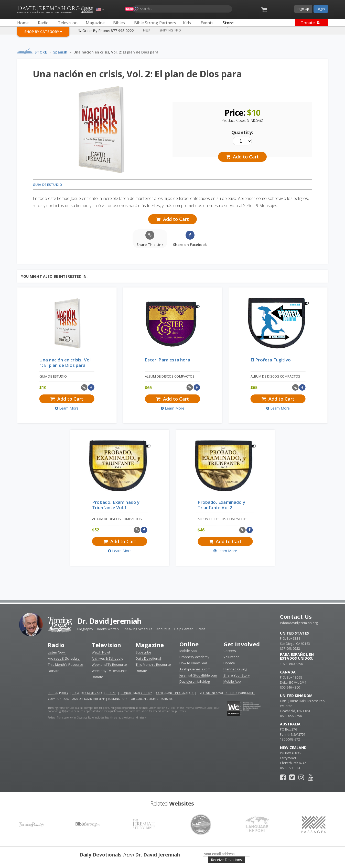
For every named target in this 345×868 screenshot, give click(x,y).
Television (106, 645)
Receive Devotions (226, 860)
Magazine (150, 645)
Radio (56, 645)
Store (41, 52)
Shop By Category (43, 32)
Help (147, 30)
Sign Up (303, 9)
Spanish (60, 52)
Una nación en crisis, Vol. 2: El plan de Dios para (116, 52)
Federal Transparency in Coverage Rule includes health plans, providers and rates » (97, 717)
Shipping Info (170, 30)
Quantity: (242, 132)
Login (321, 9)
